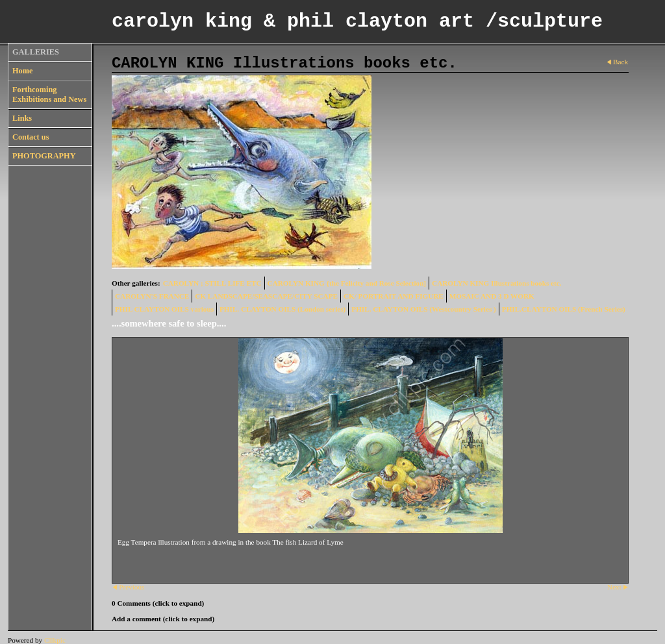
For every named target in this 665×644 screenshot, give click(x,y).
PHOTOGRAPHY (44, 156)
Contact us (31, 137)
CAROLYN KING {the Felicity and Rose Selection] (347, 283)
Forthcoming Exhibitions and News (49, 94)
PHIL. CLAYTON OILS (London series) (282, 309)
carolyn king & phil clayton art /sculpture (357, 21)
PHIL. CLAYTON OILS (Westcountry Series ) (424, 309)
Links (22, 118)
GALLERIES (36, 52)
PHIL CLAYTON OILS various (164, 309)
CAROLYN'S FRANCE (152, 296)
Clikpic (55, 640)
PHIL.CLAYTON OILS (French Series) (564, 309)
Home (22, 71)
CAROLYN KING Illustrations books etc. (496, 283)
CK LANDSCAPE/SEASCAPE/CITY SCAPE (266, 296)
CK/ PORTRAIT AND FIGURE (394, 296)
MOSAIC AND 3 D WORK (492, 296)
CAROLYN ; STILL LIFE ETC (212, 283)
